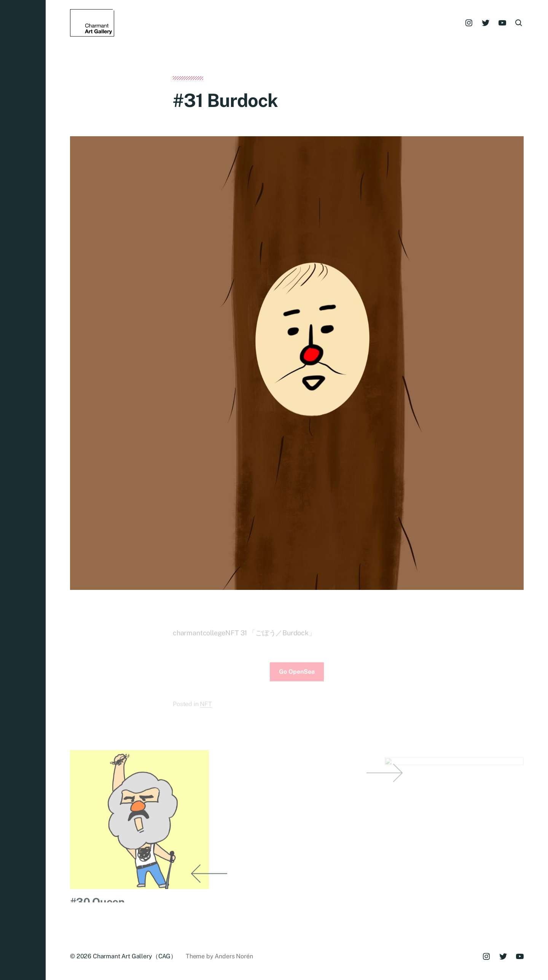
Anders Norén (234, 956)
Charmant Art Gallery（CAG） (135, 956)
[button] (23, 490)
